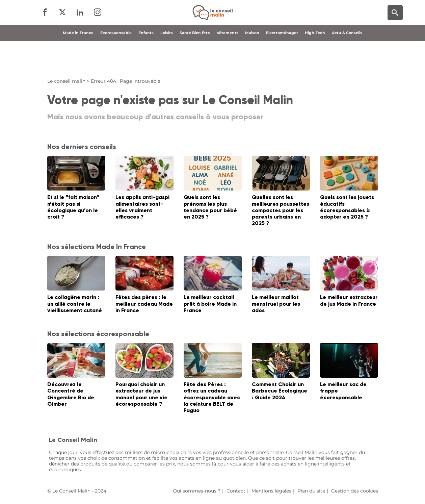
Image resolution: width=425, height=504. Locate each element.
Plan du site (311, 491)
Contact (236, 491)
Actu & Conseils (347, 62)
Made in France (78, 62)
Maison (252, 62)
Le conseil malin (66, 81)
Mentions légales (271, 491)
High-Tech (315, 62)
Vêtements (228, 62)
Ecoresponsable (116, 62)
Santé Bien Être (195, 62)
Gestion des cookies (355, 491)
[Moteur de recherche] (395, 27)
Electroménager (282, 62)
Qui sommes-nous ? (197, 491)
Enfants (146, 62)
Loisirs (167, 62)
